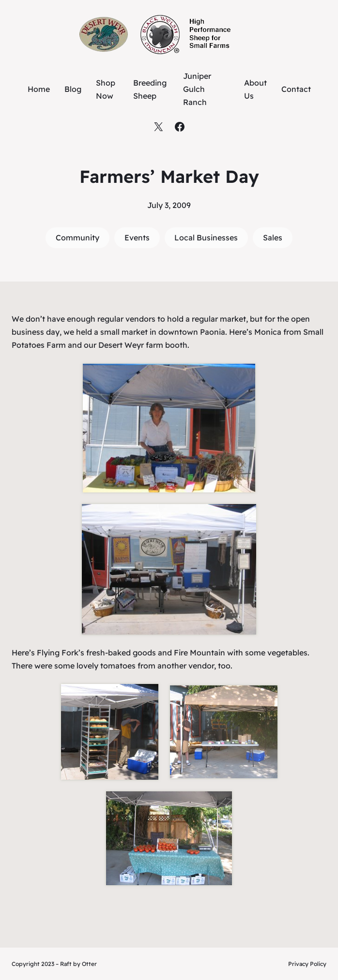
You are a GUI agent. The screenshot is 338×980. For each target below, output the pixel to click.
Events (137, 238)
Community (77, 238)
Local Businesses (206, 238)
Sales (273, 238)
